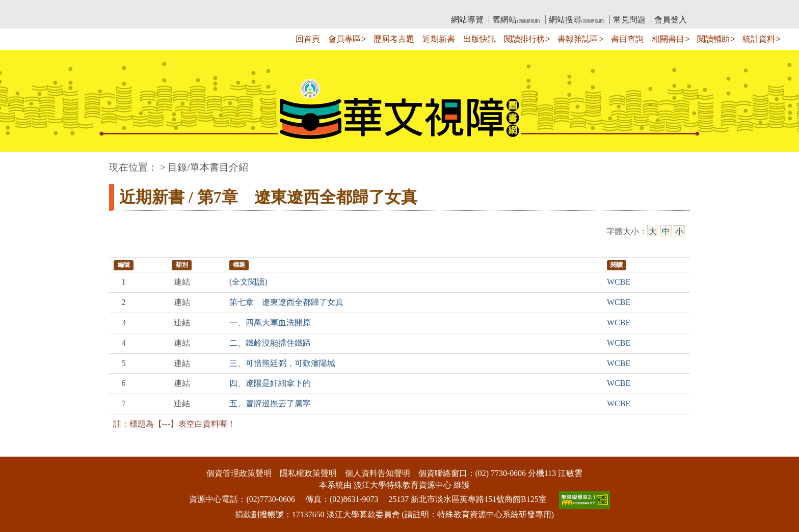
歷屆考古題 (394, 39)
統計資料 (759, 39)
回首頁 (308, 39)
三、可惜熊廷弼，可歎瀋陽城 (282, 363)
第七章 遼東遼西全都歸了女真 (286, 302)
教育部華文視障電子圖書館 (199, 8)
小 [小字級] (679, 231)
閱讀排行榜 (524, 39)
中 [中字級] (666, 231)
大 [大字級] (653, 231)
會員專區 (344, 39)
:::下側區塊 (20, 450)
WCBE (619, 282)
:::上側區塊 (129, 8)
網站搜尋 (577, 20)
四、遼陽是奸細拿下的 (270, 383)
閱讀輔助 (713, 39)
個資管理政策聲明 (239, 473)
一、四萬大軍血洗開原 (270, 323)
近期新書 (439, 39)
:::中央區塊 (20, 162)
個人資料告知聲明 (378, 473)
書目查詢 (627, 39)
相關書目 (668, 39)
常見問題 (629, 20)
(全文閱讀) (248, 282)
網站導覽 (467, 20)
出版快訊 (480, 39)
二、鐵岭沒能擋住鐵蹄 (270, 343)
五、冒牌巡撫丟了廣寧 (270, 403)
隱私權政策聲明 (308, 473)
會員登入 (671, 20)
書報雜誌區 (578, 39)
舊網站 (516, 20)
